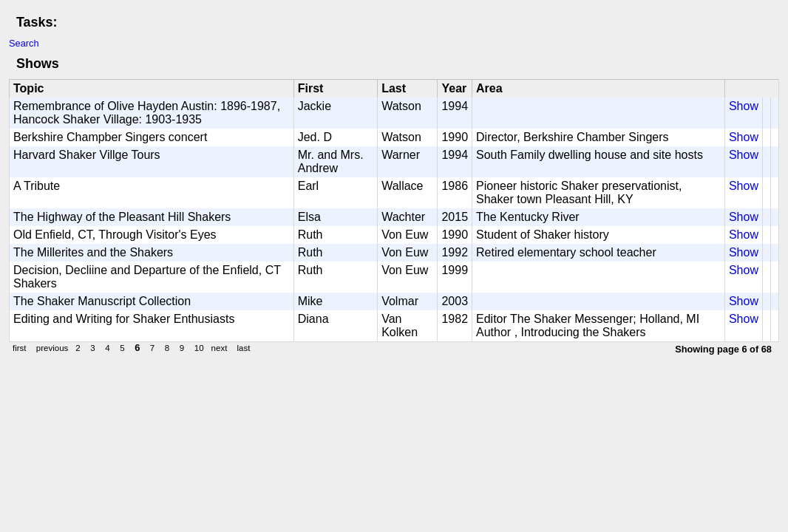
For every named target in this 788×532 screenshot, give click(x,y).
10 (199, 348)
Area (489, 88)
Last (394, 88)
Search (24, 43)
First (311, 88)
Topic (28, 88)
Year (454, 88)
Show (744, 106)
